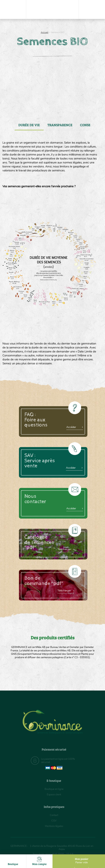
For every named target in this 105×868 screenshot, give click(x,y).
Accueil (45, 32)
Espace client (54, 794)
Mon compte (40, 861)
